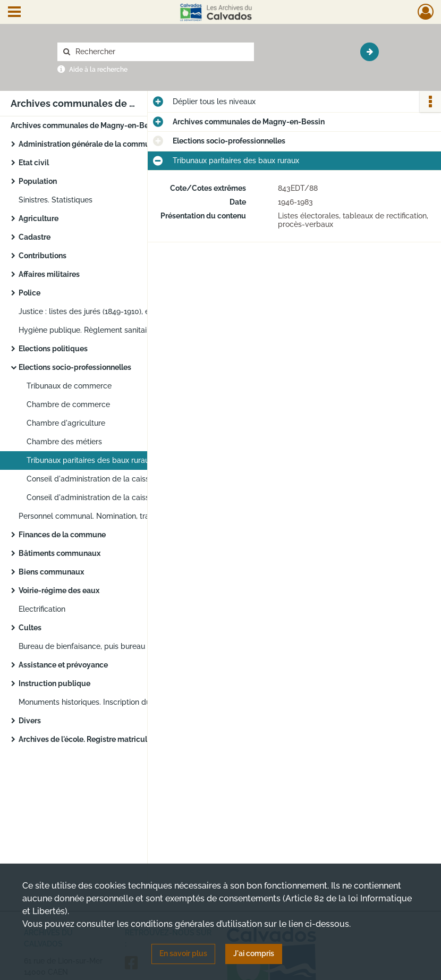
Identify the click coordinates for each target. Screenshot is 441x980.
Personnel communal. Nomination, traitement (97, 516)
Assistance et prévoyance (63, 665)
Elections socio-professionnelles (75, 367)
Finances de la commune (62, 535)
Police (29, 293)
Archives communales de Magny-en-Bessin (87, 125)
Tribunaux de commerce (69, 386)
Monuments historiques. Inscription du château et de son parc (125, 702)
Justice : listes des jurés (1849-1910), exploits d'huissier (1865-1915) (125, 311)
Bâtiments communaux (60, 553)
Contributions (43, 256)
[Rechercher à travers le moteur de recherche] (161, 52)
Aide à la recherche (98, 70)
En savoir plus (183, 953)
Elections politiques (53, 349)
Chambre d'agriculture (66, 423)
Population (38, 181)
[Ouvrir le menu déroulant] (14, 13)
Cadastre (35, 237)
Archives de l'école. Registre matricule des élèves (104, 739)
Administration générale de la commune (88, 144)
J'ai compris (254, 953)
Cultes (30, 628)
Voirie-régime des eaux (59, 590)
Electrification (42, 609)
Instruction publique (54, 683)
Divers (30, 721)
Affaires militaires (49, 274)
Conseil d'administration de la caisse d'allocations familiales (131, 497)
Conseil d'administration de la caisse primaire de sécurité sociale (133, 479)
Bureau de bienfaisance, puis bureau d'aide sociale (107, 646)
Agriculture (39, 218)
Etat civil (34, 163)
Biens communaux (51, 572)
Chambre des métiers (64, 442)
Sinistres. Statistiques (56, 200)
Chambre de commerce (68, 404)
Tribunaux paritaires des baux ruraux (90, 460)
